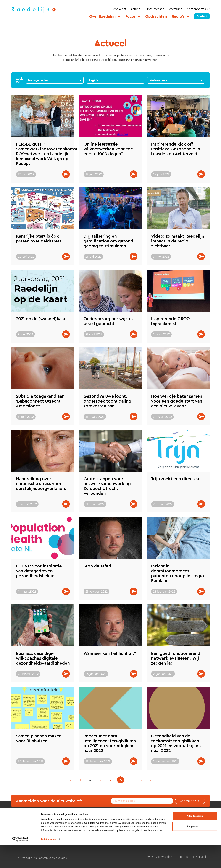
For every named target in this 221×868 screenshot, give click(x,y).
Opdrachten (156, 16)
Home (66, 826)
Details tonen (49, 862)
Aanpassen (195, 849)
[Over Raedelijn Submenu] (119, 16)
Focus (130, 16)
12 (141, 780)
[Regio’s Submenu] (188, 16)
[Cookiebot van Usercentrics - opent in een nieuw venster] (20, 862)
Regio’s (178, 16)
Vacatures (175, 9)
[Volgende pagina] (151, 780)
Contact (202, 16)
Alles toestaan (195, 839)
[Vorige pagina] (70, 780)
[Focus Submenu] (139, 16)
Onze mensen (155, 9)
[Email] (142, 801)
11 (131, 780)
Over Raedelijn (102, 16)
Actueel (136, 9)
